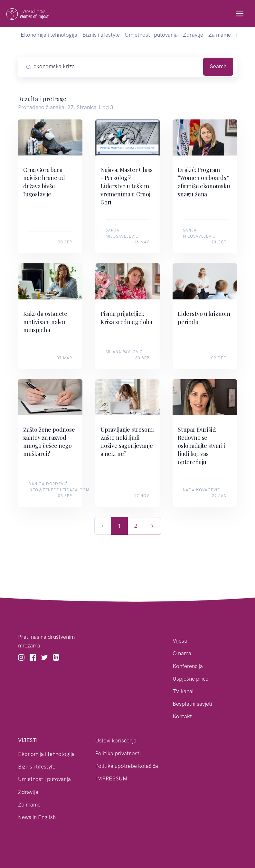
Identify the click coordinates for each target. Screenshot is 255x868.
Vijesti (180, 641)
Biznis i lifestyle (101, 35)
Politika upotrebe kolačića (127, 766)
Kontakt (182, 716)
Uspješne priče (190, 679)
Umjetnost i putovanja (151, 35)
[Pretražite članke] (117, 67)
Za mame (220, 35)
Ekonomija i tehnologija (49, 35)
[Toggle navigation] (240, 14)
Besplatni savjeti (192, 704)
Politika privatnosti (118, 753)
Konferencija (188, 666)
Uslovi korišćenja (116, 741)
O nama (182, 653)
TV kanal (183, 691)
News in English (37, 817)
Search (218, 66)
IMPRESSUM (111, 778)
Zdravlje (193, 35)
